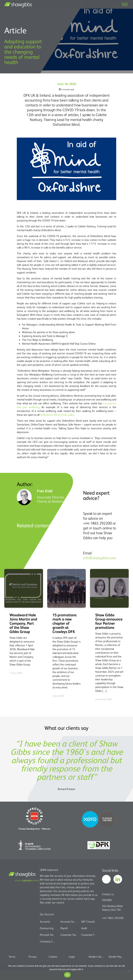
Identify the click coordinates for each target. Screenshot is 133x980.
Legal (72, 957)
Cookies (53, 957)
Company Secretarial (48, 941)
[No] (129, 971)
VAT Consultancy (89, 922)
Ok (67, 975)
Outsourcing (47, 928)
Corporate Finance (89, 935)
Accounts (45, 922)
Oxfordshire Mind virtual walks (57, 415)
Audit (84, 928)
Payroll (64, 928)
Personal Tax (47, 935)
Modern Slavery (96, 957)
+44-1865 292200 (113, 918)
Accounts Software (69, 922)
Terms (12, 957)
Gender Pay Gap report (116, 957)
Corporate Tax (68, 935)
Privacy (33, 957)
